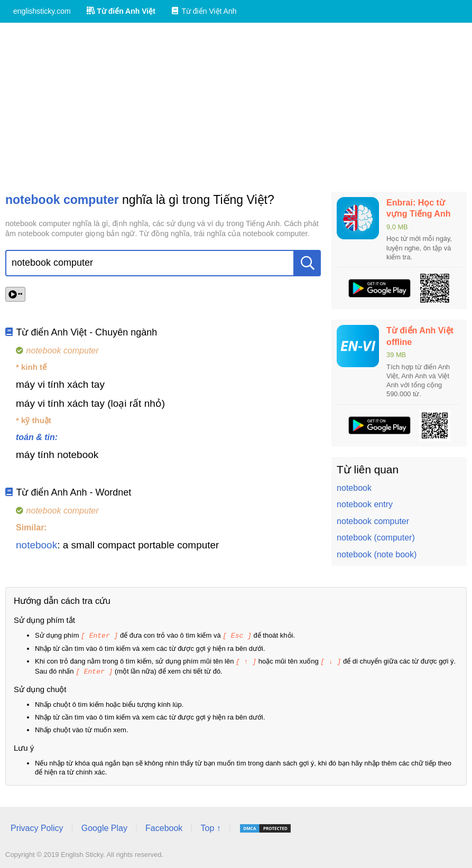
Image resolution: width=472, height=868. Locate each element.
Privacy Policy (37, 827)
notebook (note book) (377, 554)
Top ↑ (210, 827)
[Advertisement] (236, 107)
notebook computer (373, 521)
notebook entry (365, 504)
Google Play (104, 827)
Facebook (164, 827)
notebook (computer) (376, 538)
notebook (36, 545)
